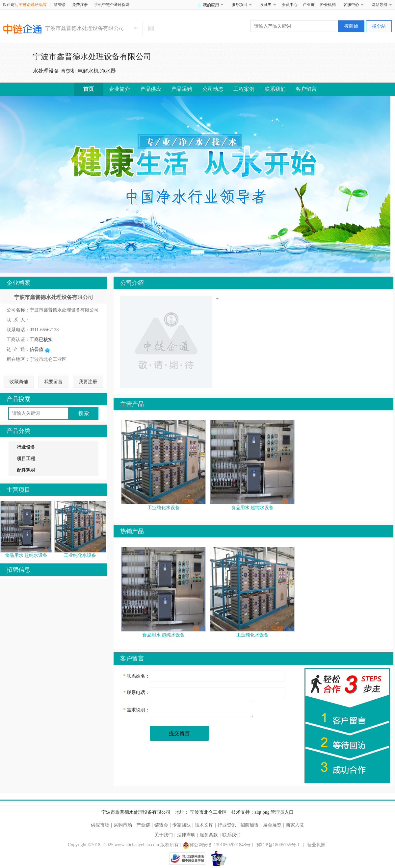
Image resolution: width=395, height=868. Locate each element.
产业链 (309, 5)
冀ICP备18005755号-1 (278, 845)
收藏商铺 (19, 382)
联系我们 (275, 89)
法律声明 (186, 835)
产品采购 (182, 89)
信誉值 (40, 349)
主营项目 (18, 490)
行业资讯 (227, 825)
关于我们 (164, 835)
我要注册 (88, 382)
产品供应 (151, 89)
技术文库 (204, 825)
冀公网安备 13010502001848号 (217, 845)
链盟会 (161, 825)
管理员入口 (282, 812)
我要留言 (53, 382)
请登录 (60, 5)
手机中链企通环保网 (112, 5)
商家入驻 (295, 825)
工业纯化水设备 (80, 555)
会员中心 (290, 5)
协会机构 (328, 5)
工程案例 (244, 89)
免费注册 (80, 5)
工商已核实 (41, 340)
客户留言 (306, 89)
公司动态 (213, 89)
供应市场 (100, 825)
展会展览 (272, 825)
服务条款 (209, 835)
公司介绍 (132, 283)
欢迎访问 (24, 5)
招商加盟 (250, 825)
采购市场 (123, 825)
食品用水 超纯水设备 (26, 555)
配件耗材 (26, 470)
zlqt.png (262, 812)
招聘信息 (18, 570)
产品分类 (18, 431)
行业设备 (26, 447)
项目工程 (26, 459)
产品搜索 (18, 399)
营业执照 (316, 845)
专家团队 (182, 825)
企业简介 (119, 89)
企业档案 (18, 283)
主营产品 (132, 404)
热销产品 (132, 531)
